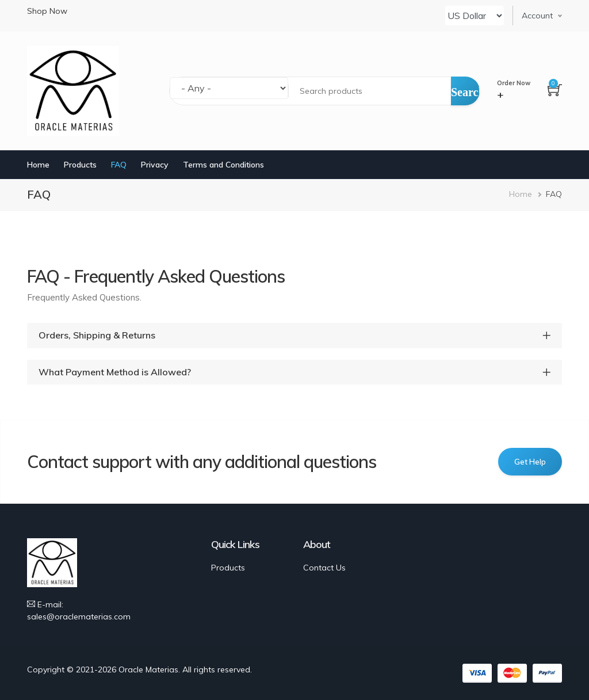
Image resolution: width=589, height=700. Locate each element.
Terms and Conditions (223, 165)
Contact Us (324, 568)
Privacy (155, 165)
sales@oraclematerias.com (79, 617)
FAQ (119, 165)
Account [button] (537, 16)
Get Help (530, 462)
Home (38, 165)
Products (80, 165)
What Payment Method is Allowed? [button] (115, 372)
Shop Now (47, 11)
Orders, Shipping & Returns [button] (97, 335)
